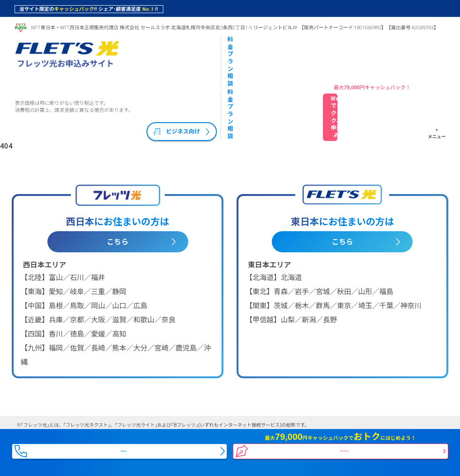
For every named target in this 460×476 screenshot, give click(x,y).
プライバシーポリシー (179, 406)
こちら (118, 195)
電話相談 (125, 444)
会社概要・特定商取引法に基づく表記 (75, 406)
